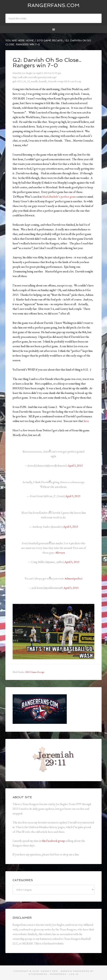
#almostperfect (74, 578)
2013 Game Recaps (35, 672)
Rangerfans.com (53, 5)
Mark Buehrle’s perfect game (59, 197)
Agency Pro (49, 971)
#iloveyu (60, 553)
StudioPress (38, 974)
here (86, 421)
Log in (74, 974)
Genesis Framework (75, 971)
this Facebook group (53, 841)
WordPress (58, 974)
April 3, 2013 (75, 466)
